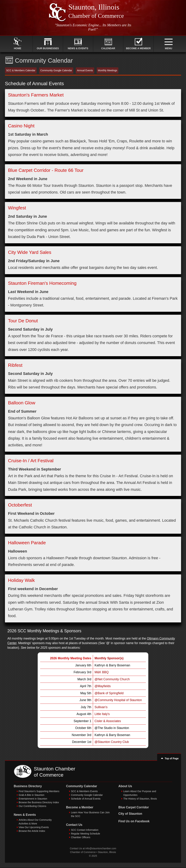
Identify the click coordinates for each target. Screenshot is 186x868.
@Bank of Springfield (109, 693)
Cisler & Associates (108, 721)
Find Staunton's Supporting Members (39, 791)
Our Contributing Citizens (32, 806)
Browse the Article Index (32, 831)
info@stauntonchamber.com (101, 848)
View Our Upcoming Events (34, 827)
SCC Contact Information (85, 830)
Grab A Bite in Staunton (32, 795)
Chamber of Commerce (83, 852)
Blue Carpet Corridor (134, 807)
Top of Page (169, 758)
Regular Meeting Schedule (86, 834)
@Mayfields (103, 686)
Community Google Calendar (87, 795)
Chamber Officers (81, 837)
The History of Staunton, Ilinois (140, 799)
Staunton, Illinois (107, 852)
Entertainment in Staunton (33, 799)
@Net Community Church (112, 679)
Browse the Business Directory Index (39, 802)
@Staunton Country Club (112, 742)
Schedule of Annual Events (86, 799)
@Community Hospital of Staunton (118, 700)
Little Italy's (102, 714)
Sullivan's (101, 707)
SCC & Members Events (84, 791)
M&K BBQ (102, 672)
